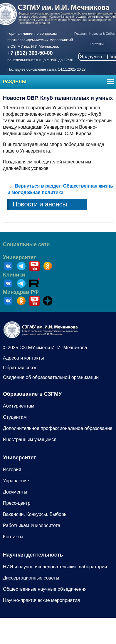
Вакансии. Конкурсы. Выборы (35, 514)
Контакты (97, 44)
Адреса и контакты (23, 358)
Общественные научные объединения (45, 589)
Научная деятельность (33, 555)
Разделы (15, 82)
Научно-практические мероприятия (41, 600)
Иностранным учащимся (30, 439)
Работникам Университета (32, 525)
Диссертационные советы (31, 578)
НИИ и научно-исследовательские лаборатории (55, 567)
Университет (20, 257)
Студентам (15, 417)
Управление (16, 481)
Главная (80, 34)
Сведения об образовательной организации (51, 377)
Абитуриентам (19, 406)
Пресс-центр (17, 503)
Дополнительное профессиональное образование (58, 428)
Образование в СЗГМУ (32, 394)
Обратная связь (20, 368)
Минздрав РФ (21, 292)
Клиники (14, 275)
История (12, 470)
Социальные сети (26, 244)
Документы (15, 492)
